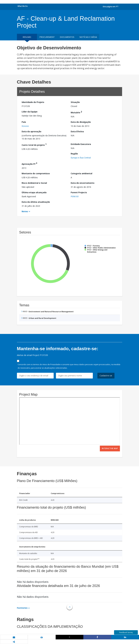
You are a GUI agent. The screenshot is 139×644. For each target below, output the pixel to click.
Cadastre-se (106, 376)
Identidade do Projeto (33, 102)
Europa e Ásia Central (81, 158)
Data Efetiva (77, 131)
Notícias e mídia (88, 37)
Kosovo (25, 126)
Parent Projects (79, 192)
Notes (25, 211)
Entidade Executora (81, 144)
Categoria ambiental (81, 173)
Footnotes (22, 608)
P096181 (75, 196)
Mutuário (76, 112)
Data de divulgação (81, 122)
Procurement (47, 37)
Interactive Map (110, 448)
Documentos (67, 37)
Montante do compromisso (36, 173)
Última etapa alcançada (34, 192)
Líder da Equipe (30, 112)
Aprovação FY (29, 164)
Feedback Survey (126, 632)
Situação (75, 102)
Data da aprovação (31, 131)
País (24, 122)
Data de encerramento (83, 183)
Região (74, 154)
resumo (27, 37)
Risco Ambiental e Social (34, 183)
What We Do (23, 6)
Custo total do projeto (34, 145)
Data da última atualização (36, 202)
